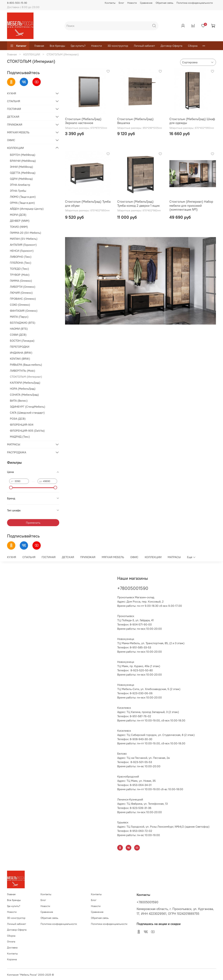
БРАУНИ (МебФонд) (23, 161)
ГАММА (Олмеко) (21, 281)
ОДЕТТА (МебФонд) (23, 173)
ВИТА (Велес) (19, 401)
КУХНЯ (12, 93)
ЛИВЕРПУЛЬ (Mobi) (22, 371)
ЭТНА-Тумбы (18, 191)
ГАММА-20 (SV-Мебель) (25, 233)
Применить (33, 523)
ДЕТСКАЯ (13, 117)
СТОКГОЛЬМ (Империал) (26, 377)
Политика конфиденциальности (195, 3)
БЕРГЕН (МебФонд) (23, 155)
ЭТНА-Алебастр (20, 185)
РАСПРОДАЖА (17, 452)
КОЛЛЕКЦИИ (32, 54)
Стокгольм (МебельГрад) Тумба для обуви (88, 204)
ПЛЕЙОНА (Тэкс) (21, 263)
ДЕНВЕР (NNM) (20, 221)
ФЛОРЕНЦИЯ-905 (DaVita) (27, 431)
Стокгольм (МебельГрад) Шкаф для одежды (192, 121)
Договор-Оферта (171, 46)
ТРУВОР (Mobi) (20, 275)
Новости (132, 3)
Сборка (193, 46)
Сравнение (146, 3)
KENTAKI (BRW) (20, 359)
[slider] (11, 488)
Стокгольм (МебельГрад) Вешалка (135, 121)
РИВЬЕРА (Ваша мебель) (26, 365)
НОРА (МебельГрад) (23, 389)
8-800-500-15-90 (17, 3)
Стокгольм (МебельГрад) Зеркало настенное (83, 121)
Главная (39, 46)
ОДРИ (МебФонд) (21, 179)
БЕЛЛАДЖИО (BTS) (23, 323)
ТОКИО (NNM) (19, 227)
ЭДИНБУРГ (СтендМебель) (28, 407)
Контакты (110, 3)
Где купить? (78, 46)
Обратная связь (164, 3)
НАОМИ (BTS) (19, 329)
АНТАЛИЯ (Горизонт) (23, 245)
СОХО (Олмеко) (20, 305)
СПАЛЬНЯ (14, 101)
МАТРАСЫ (14, 444)
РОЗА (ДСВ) (18, 419)
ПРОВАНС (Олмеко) (23, 299)
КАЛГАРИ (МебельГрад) (25, 383)
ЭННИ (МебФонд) (21, 167)
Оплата (11, 942)
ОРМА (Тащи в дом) (22, 203)
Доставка (12, 948)
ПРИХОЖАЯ (15, 125)
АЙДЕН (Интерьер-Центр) (27, 209)
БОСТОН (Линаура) (22, 341)
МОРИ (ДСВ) (18, 215)
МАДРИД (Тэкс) (20, 437)
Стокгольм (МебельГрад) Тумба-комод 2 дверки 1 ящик (138, 204)
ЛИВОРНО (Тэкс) (21, 257)
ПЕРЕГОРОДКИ (20, 347)
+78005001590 (133, 588)
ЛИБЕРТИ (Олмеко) (23, 287)
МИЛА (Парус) (19, 317)
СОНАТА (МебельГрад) (24, 395)
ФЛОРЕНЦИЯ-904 (22, 425)
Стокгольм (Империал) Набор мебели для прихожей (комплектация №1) (191, 205)
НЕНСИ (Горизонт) (22, 251)
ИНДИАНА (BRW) (21, 353)
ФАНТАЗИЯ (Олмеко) (24, 311)
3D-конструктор (118, 46)
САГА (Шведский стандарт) (27, 413)
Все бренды (57, 46)
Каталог (18, 46)
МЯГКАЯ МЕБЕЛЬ (18, 132)
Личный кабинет (144, 46)
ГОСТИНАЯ (14, 109)
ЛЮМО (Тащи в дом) (23, 197)
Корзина (12, 959)
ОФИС (11, 140)
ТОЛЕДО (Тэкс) (19, 269)
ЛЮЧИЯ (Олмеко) (21, 293)
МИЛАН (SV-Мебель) (24, 239)
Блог (121, 3)
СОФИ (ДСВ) (18, 335)
